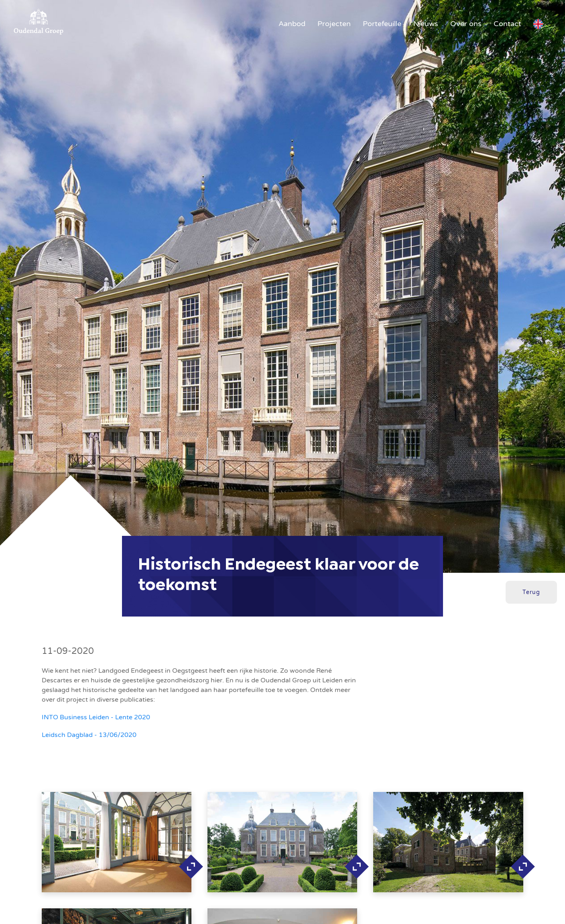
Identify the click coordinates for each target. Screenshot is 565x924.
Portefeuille (382, 24)
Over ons (466, 24)
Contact (507, 24)
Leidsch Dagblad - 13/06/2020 (89, 735)
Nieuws (426, 24)
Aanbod (292, 24)
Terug (531, 592)
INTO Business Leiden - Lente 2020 (96, 717)
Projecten (334, 24)
